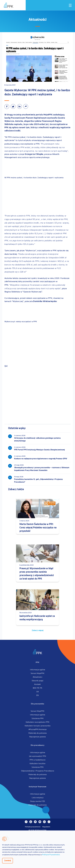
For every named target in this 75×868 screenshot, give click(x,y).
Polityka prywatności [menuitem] (33, 827)
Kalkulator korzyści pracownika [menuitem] (37, 726)
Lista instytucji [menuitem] (38, 798)
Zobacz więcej (38, 631)
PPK (37, 662)
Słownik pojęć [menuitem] (38, 681)
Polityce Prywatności (51, 855)
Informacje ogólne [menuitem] (38, 670)
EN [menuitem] (37, 695)
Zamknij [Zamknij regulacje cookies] (8, 861)
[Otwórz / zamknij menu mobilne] (70, 5)
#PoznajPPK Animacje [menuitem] (38, 730)
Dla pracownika (37, 704)
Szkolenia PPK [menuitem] (38, 719)
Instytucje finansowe (38, 787)
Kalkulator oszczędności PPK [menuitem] (37, 722)
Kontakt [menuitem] (37, 684)
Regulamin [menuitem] (46, 827)
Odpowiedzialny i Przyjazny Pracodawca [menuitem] (38, 771)
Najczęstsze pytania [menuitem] (37, 737)
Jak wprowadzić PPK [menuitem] (38, 756)
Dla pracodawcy (37, 745)
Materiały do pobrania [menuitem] (37, 733)
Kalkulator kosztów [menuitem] (37, 764)
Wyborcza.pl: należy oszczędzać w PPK (21, 322)
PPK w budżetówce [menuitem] (37, 760)
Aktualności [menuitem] (37, 677)
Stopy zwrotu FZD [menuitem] (37, 801)
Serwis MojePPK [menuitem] (37, 673)
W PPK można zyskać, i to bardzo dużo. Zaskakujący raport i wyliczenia (34, 178)
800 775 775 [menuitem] (37, 688)
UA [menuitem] (37, 692)
